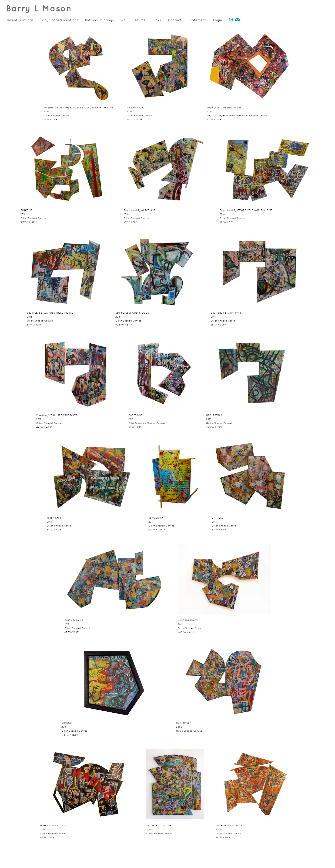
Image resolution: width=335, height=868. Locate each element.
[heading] (36, 11)
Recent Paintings (20, 20)
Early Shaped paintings (59, 20)
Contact (175, 20)
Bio (123, 20)
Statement (197, 20)
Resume (139, 20)
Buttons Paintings (99, 20)
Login (218, 20)
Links (157, 20)
